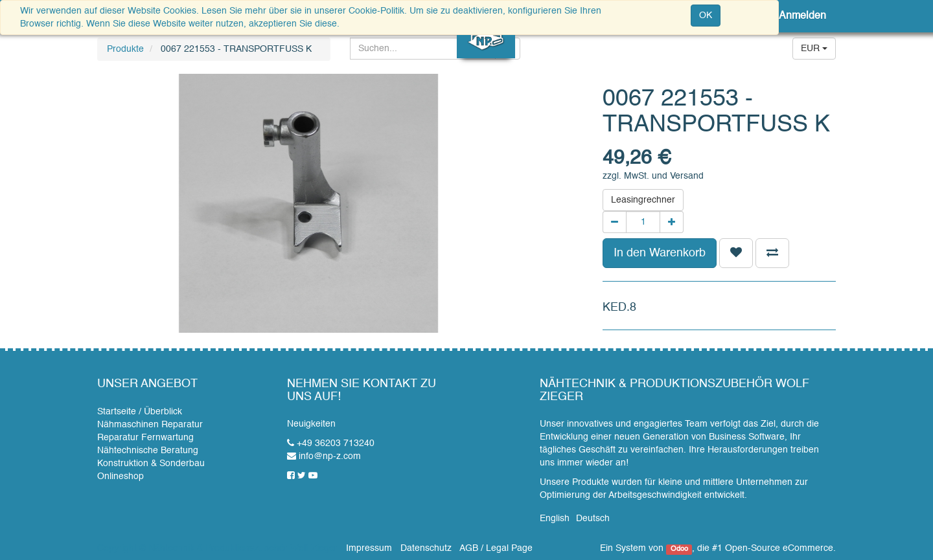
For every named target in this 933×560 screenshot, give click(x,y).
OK (706, 16)
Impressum (369, 548)
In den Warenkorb (660, 253)
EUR (814, 49)
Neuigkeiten (311, 424)
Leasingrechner (643, 200)
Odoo (679, 549)
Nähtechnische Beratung (148, 451)
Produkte (125, 49)
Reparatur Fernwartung (145, 438)
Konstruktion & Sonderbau (151, 464)
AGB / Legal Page (496, 548)
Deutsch (593, 519)
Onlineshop (121, 476)
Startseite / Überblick (140, 412)
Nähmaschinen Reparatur (150, 425)
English (555, 519)
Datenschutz (426, 548)
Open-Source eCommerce (779, 548)
